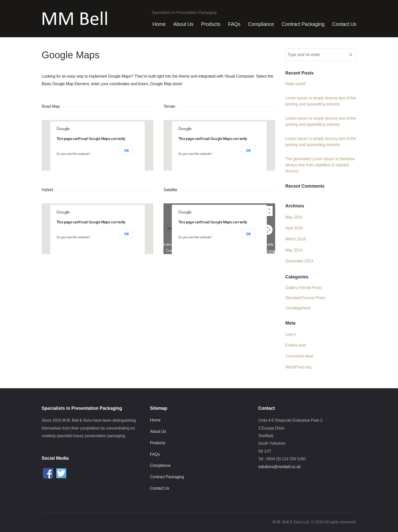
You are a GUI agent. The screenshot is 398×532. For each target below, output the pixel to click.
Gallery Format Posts (304, 288)
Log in (291, 334)
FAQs (234, 24)
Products (211, 24)
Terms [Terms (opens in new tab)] (270, 252)
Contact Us (344, 24)
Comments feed (299, 356)
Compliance (261, 24)
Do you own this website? (73, 154)
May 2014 (294, 250)
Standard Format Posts (305, 298)
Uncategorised (298, 308)
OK (127, 151)
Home (159, 24)
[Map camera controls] (268, 230)
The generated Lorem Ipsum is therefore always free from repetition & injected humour (320, 165)
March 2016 (296, 239)
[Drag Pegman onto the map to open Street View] (268, 245)
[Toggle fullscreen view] (268, 211)
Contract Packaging (303, 24)
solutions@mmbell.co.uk (279, 467)
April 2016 (294, 228)
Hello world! (295, 84)
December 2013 (299, 261)
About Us (183, 24)
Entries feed (296, 345)
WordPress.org (298, 367)
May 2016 (294, 217)
